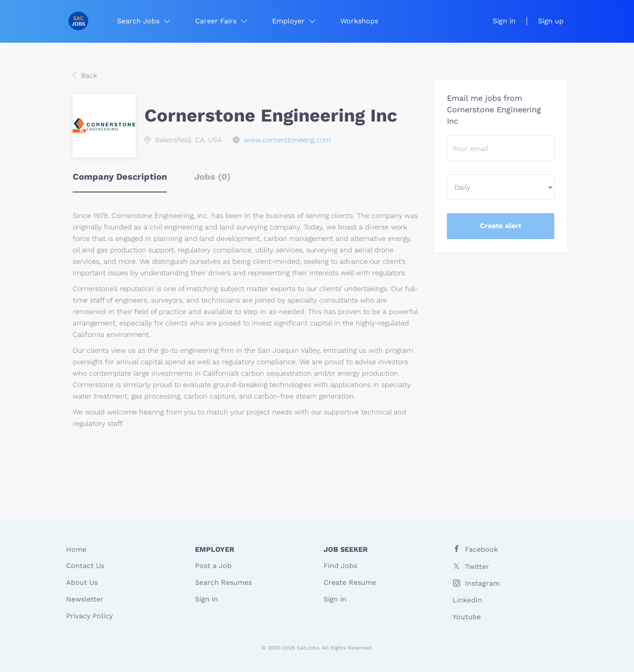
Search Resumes (223, 582)
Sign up (551, 21)
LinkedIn (467, 600)
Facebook (481, 549)
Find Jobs (340, 566)
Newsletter (85, 599)
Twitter (477, 567)
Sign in (504, 21)
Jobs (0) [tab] (212, 177)
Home (76, 549)
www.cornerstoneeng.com (287, 140)
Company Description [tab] (120, 177)
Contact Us (85, 566)
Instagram (482, 583)
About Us (82, 582)
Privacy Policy (89, 616)
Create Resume (350, 582)
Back (88, 76)
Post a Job (213, 566)
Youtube (467, 617)
